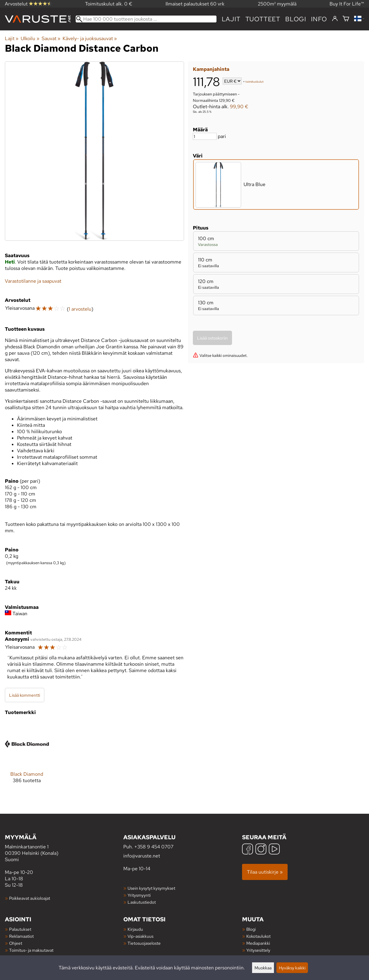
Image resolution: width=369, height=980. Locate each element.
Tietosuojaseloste (144, 943)
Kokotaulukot (258, 936)
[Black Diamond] (27, 757)
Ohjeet (16, 943)
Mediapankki (258, 943)
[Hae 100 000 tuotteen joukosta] (146, 19)
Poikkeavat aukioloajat (30, 898)
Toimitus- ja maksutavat (31, 950)
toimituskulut (255, 82)
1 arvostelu (80, 309)
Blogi (251, 929)
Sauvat (51, 38)
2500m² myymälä (277, 4)
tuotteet (263, 19)
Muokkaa (263, 968)
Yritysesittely (258, 950)
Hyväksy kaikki (292, 968)
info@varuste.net (142, 856)
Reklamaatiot (21, 936)
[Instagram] (261, 850)
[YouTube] (274, 850)
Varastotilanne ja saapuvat (33, 281)
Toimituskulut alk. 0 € (109, 4)
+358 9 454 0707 (154, 847)
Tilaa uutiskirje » (265, 872)
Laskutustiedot (142, 902)
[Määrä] (205, 136)
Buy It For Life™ (347, 4)
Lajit (231, 19)
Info (319, 19)
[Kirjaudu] (335, 19)
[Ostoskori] (346, 19)
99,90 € (239, 107)
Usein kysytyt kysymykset (151, 888)
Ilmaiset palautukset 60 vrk (195, 4)
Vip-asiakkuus (140, 936)
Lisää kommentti (25, 695)
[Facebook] (248, 850)
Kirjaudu (135, 929)
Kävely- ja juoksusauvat (90, 38)
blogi (296, 19)
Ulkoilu (30, 38)
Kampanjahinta (211, 69)
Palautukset (20, 929)
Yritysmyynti (139, 895)
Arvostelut (28, 4)
